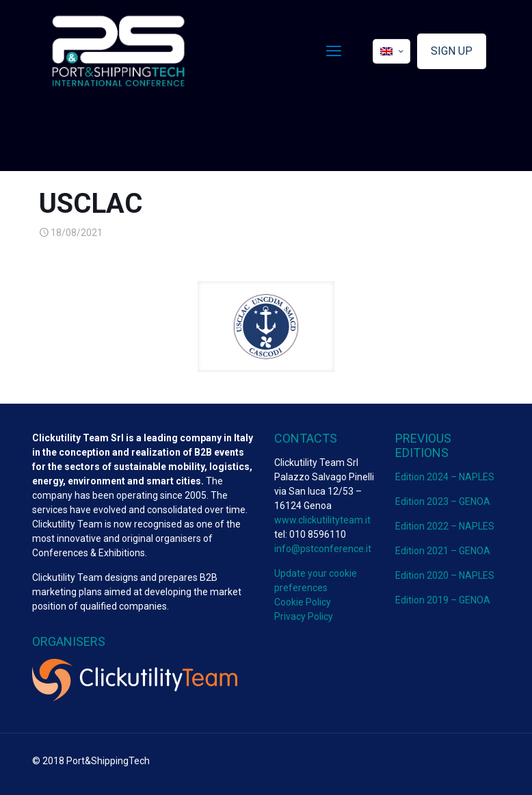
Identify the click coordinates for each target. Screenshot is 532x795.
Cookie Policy (303, 602)
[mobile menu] (334, 51)
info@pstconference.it (323, 549)
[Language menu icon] (391, 51)
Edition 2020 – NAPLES (445, 575)
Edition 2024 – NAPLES (445, 477)
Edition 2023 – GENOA (443, 501)
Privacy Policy (304, 616)
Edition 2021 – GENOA (443, 551)
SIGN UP (452, 51)
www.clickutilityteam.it (322, 520)
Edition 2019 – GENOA (443, 600)
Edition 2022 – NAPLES (445, 526)
